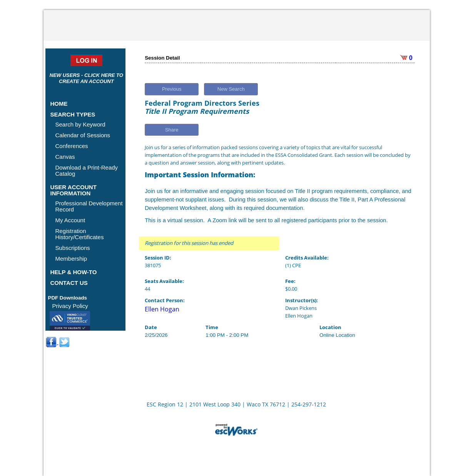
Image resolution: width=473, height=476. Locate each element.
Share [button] (172, 130)
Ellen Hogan (162, 309)
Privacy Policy (70, 306)
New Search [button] (231, 89)
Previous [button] (172, 89)
